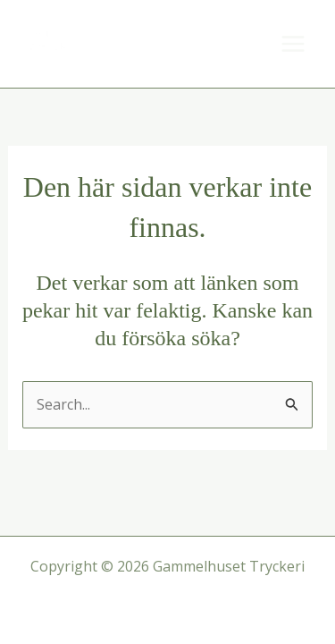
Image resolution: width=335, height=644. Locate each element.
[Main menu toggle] (293, 44)
